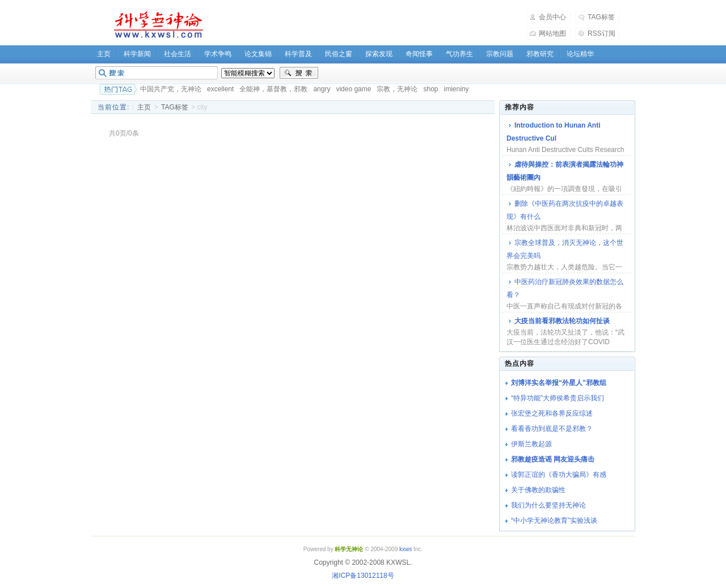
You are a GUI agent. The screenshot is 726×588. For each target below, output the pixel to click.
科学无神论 (157, 25)
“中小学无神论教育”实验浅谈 (554, 521)
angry (322, 89)
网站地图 (552, 33)
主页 (104, 54)
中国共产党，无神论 (171, 89)
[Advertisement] (372, 25)
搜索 (299, 73)
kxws (406, 549)
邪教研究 (540, 54)
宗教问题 (500, 54)
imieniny (456, 89)
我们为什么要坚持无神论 (548, 505)
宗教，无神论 (397, 89)
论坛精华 (580, 54)
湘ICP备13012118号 (363, 576)
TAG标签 (601, 17)
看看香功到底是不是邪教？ (552, 429)
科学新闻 (137, 54)
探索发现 (379, 54)
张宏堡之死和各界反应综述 (552, 413)
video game (353, 89)
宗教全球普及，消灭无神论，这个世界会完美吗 (565, 249)
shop (430, 89)
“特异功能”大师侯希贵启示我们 (558, 398)
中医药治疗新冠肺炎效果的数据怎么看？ (565, 288)
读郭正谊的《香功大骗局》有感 (559, 475)
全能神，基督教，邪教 (273, 89)
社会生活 (178, 54)
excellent (220, 89)
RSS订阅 (602, 33)
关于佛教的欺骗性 (538, 490)
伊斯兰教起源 (531, 444)
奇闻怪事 (419, 54)
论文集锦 (258, 54)
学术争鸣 (218, 54)
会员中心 (552, 17)
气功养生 (459, 54)
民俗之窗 (339, 54)
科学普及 (298, 54)
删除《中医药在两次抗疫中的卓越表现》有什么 (565, 210)
